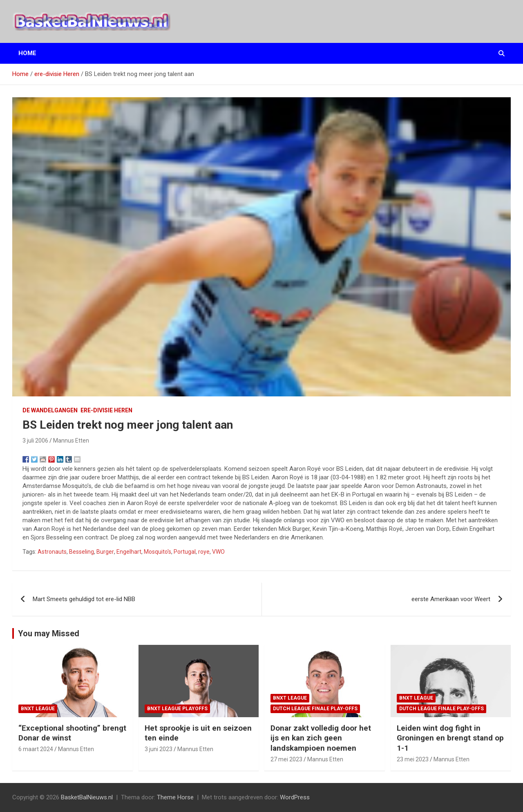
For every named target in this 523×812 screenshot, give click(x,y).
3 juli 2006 (35, 441)
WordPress (295, 797)
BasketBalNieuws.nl (87, 797)
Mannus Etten (71, 441)
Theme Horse (175, 797)
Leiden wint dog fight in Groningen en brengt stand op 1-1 (450, 738)
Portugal (185, 552)
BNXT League (38, 709)
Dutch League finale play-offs (315, 709)
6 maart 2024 (36, 749)
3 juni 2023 (159, 749)
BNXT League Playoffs (177, 709)
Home (27, 53)
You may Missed (49, 633)
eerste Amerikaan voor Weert (451, 599)
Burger (105, 552)
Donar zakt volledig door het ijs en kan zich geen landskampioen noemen (321, 738)
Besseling (82, 552)
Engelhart (129, 552)
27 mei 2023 (286, 759)
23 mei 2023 (413, 759)
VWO (218, 552)
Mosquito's (158, 552)
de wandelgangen (50, 410)
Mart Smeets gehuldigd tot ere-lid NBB (84, 599)
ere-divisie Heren (106, 410)
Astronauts (52, 552)
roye (204, 552)
